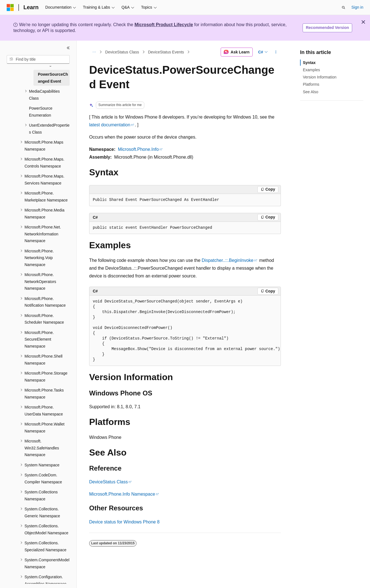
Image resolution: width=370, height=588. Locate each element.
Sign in (357, 7)
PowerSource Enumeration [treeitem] (41, 112)
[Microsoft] (10, 8)
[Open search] (344, 8)
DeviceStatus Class (122, 52)
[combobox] (38, 60)
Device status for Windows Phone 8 (124, 522)
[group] (185, 331)
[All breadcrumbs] (94, 52)
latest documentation (110, 125)
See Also (311, 92)
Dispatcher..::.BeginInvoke (228, 260)
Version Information (320, 77)
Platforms (311, 84)
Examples (311, 70)
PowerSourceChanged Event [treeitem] (53, 78)
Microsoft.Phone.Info (138, 149)
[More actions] (276, 52)
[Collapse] (68, 48)
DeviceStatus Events (166, 52)
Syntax (309, 63)
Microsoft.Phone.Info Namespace (122, 494)
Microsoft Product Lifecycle (164, 25)
